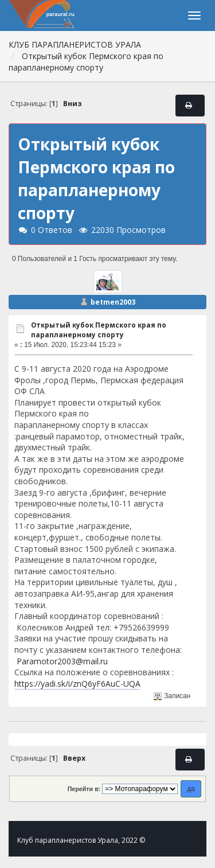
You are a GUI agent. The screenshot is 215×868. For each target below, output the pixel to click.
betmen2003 (113, 302)
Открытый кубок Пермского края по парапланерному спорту (99, 330)
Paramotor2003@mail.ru (62, 661)
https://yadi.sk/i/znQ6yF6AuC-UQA (77, 684)
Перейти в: (84, 789)
